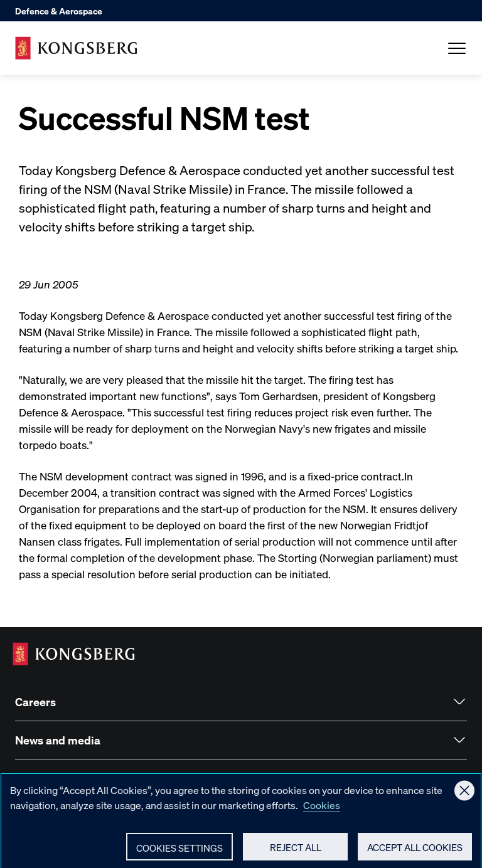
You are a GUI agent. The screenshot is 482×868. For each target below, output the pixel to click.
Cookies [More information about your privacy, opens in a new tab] (322, 809)
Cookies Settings (179, 852)
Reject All (296, 851)
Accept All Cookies (415, 851)
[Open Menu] (457, 48)
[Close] (464, 795)
